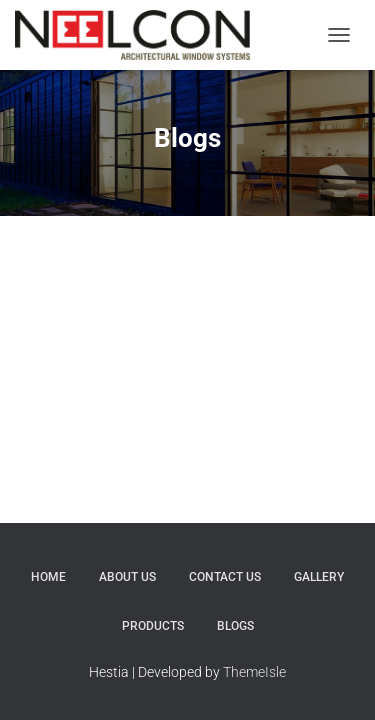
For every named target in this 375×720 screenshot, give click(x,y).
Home (48, 577)
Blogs (235, 626)
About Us (127, 577)
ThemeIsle (254, 672)
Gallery (319, 577)
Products (153, 626)
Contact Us (225, 577)
